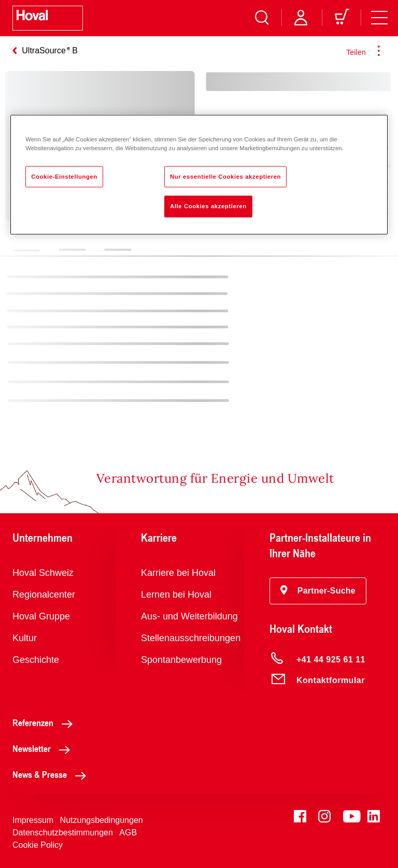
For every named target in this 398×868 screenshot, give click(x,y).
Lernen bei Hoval (176, 595)
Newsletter (44, 748)
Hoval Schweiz (43, 573)
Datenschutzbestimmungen (63, 833)
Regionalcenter (44, 595)
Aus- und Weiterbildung (189, 616)
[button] (318, 591)
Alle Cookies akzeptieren (208, 206)
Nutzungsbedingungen (102, 820)
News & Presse (52, 774)
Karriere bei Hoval (178, 573)
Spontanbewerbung (181, 660)
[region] (199, 175)
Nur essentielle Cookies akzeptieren (225, 176)
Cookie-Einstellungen (64, 176)
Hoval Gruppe (41, 616)
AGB (128, 833)
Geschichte (36, 660)
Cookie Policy (38, 845)
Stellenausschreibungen (191, 638)
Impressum (33, 820)
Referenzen (45, 722)
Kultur (25, 638)
